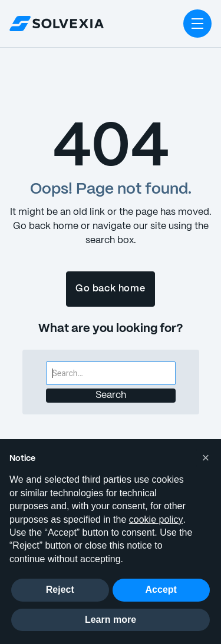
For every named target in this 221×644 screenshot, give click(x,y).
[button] (197, 24)
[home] (57, 24)
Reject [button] (60, 590)
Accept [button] (161, 590)
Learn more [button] (111, 620)
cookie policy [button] (156, 519)
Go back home (111, 289)
